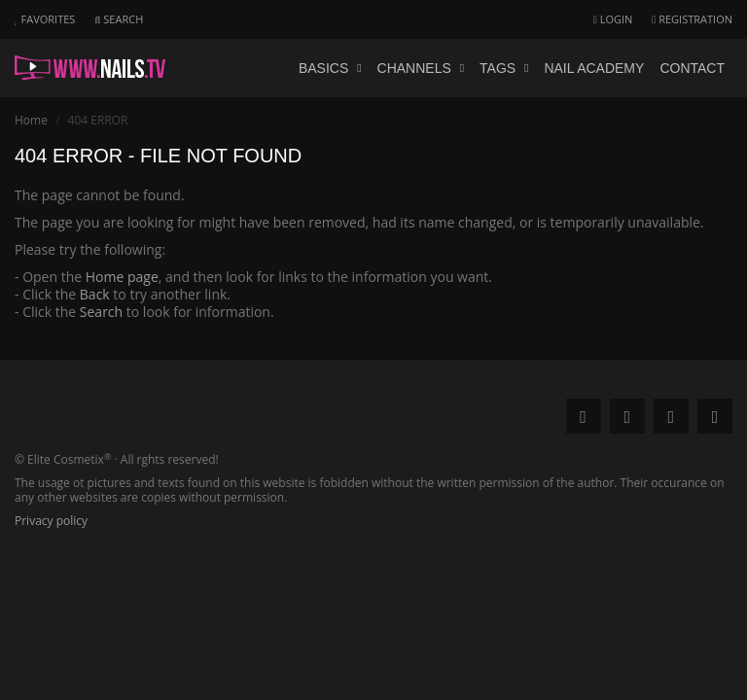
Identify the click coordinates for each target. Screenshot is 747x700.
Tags (504, 68)
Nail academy (594, 68)
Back (95, 294)
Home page (122, 277)
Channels (421, 68)
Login (613, 19)
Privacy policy (51, 521)
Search (101, 312)
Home (31, 120)
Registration (692, 19)
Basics (330, 68)
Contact (692, 68)
